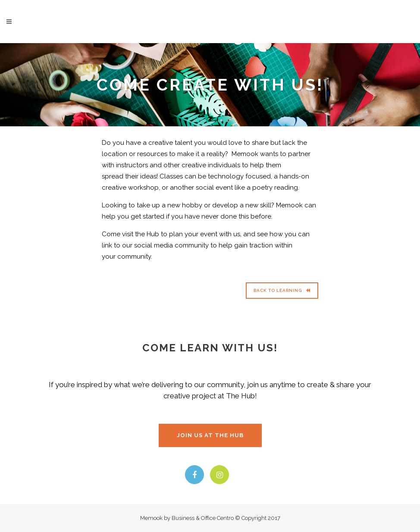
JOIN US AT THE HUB (210, 435)
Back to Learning (282, 290)
